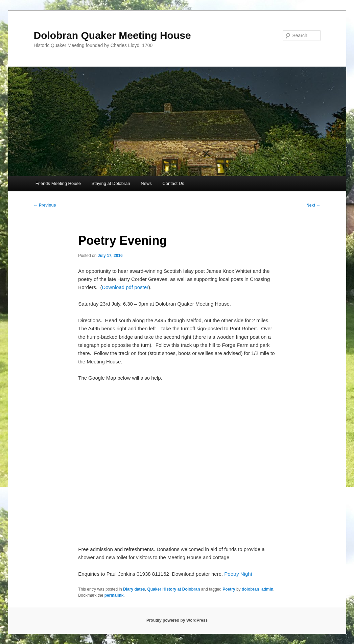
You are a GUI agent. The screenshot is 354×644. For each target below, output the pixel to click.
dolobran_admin (257, 589)
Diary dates (134, 589)
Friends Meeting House (58, 183)
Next (313, 205)
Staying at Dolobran (111, 183)
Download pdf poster (125, 287)
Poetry (229, 589)
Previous (45, 205)
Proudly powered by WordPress (177, 620)
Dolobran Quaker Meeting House (112, 35)
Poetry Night (238, 574)
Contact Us (173, 183)
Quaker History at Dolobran (173, 589)
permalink (114, 595)
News (146, 183)
